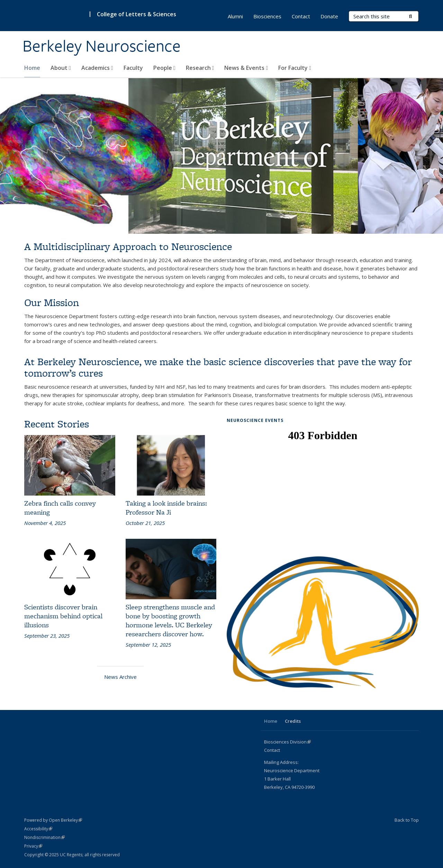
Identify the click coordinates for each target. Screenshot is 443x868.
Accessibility (38, 829)
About (61, 68)
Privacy (33, 846)
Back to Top (407, 820)
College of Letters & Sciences (137, 14)
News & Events (246, 68)
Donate (329, 16)
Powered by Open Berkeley (53, 820)
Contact (301, 16)
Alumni (235, 16)
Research (200, 68)
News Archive (120, 677)
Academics (97, 68)
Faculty (133, 68)
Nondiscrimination (44, 837)
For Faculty (295, 68)
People (164, 68)
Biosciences (267, 16)
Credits (293, 721)
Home (32, 68)
